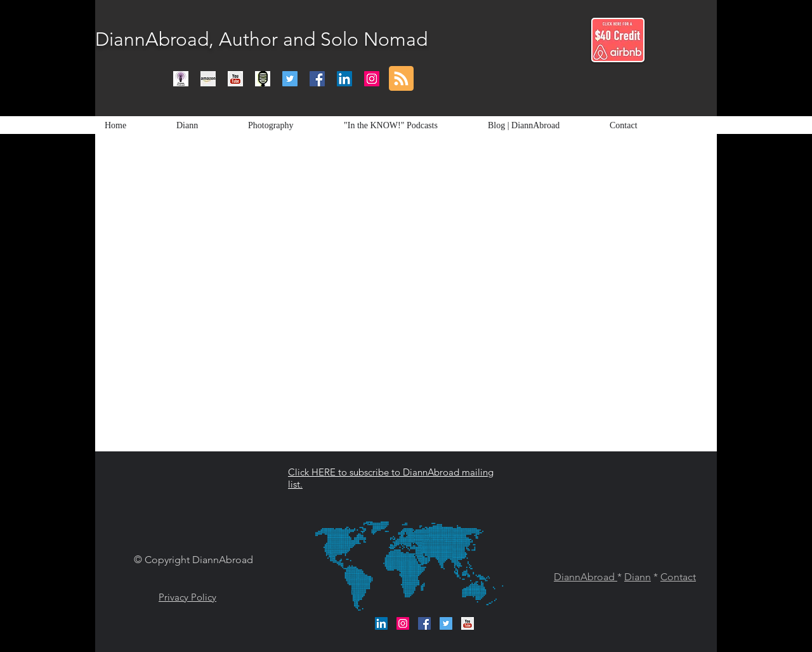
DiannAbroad (586, 577)
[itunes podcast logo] (181, 79)
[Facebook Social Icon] (317, 79)
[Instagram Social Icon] (372, 79)
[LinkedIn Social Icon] (344, 79)
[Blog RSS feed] (401, 79)
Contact (678, 577)
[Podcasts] (263, 79)
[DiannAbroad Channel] (235, 79)
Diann (638, 577)
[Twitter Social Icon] (290, 79)
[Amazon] (208, 79)
